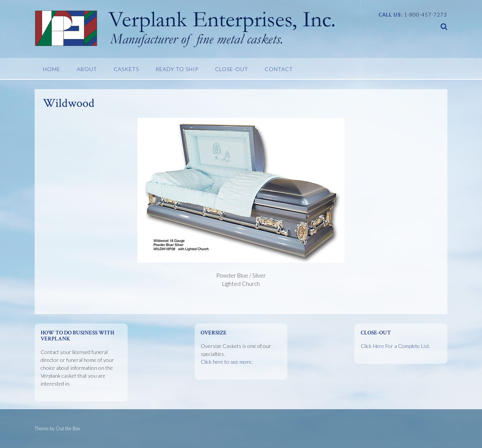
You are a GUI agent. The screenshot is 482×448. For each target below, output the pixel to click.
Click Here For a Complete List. (396, 346)
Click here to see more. (227, 362)
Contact (279, 69)
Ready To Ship (177, 69)
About (87, 69)
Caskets (126, 69)
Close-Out (232, 69)
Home (52, 69)
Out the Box (68, 428)
